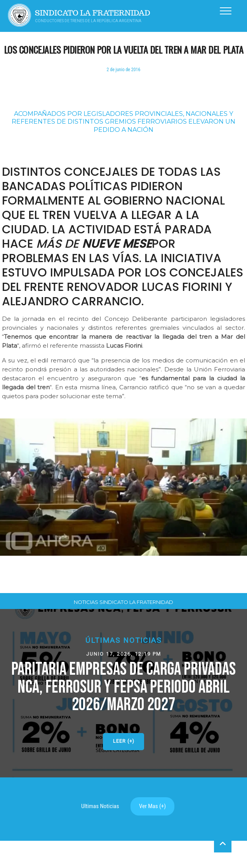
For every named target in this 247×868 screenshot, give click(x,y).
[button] (124, 693)
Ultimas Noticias (100, 806)
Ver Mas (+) (152, 806)
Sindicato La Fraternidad (93, 13)
